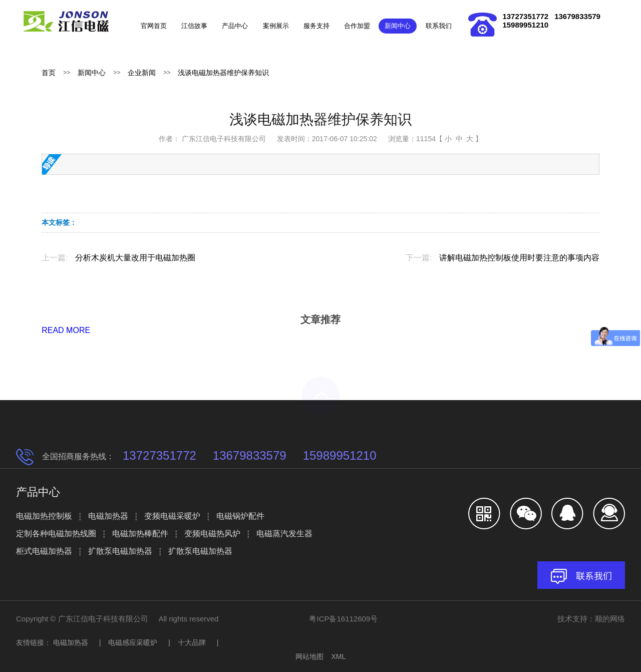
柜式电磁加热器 (44, 551)
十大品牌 (192, 642)
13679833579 (577, 16)
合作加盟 (357, 26)
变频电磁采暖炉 (172, 516)
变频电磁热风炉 (212, 534)
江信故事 (194, 26)
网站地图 (309, 656)
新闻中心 (398, 26)
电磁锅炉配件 (240, 516)
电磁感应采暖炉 (133, 642)
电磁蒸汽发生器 (284, 534)
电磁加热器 (108, 516)
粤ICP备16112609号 (343, 619)
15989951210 (525, 25)
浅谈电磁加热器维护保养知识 (223, 73)
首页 (49, 73)
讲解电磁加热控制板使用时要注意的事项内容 (519, 258)
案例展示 (276, 26)
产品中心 (235, 26)
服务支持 (316, 26)
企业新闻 (142, 73)
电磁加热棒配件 (140, 534)
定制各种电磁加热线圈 (56, 534)
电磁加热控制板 (44, 516)
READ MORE (66, 330)
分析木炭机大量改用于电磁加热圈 (135, 258)
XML (338, 656)
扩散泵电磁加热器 (120, 551)
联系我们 (439, 26)
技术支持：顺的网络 (591, 619)
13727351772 (525, 16)
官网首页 (154, 26)
